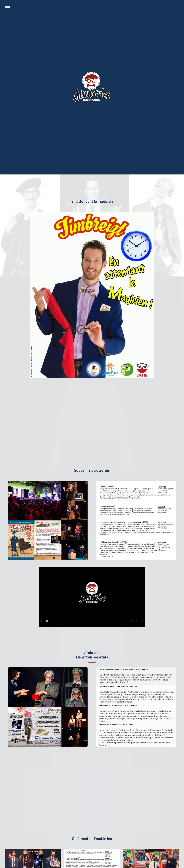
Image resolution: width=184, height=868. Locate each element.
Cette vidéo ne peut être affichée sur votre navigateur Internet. (92, 597)
